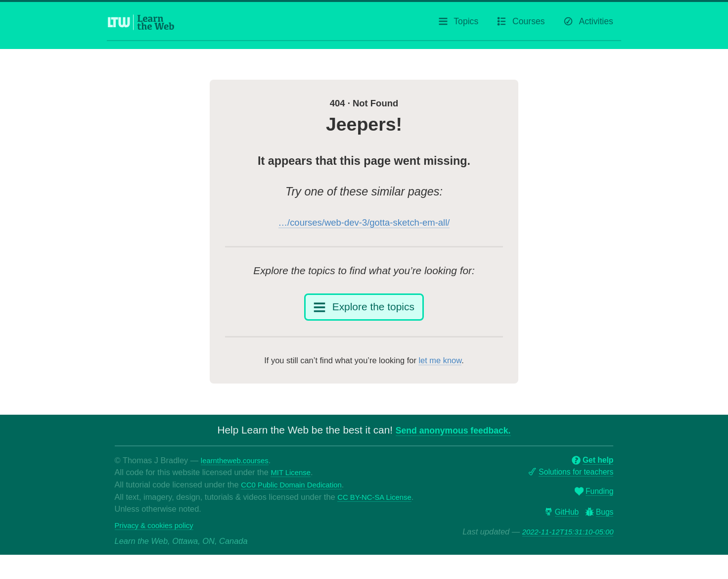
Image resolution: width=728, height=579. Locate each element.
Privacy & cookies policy (158, 549)
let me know (440, 372)
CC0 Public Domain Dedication (296, 496)
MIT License (293, 484)
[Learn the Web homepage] (141, 25)
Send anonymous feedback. (453, 442)
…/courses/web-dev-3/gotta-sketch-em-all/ (364, 228)
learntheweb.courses (238, 472)
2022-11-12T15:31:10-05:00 (563, 546)
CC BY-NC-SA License (156, 521)
